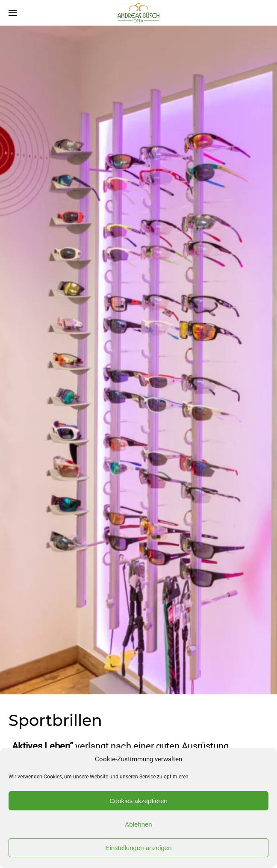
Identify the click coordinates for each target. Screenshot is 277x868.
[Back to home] (138, 13)
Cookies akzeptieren (138, 801)
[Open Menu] (13, 13)
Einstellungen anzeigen (138, 848)
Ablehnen (138, 824)
